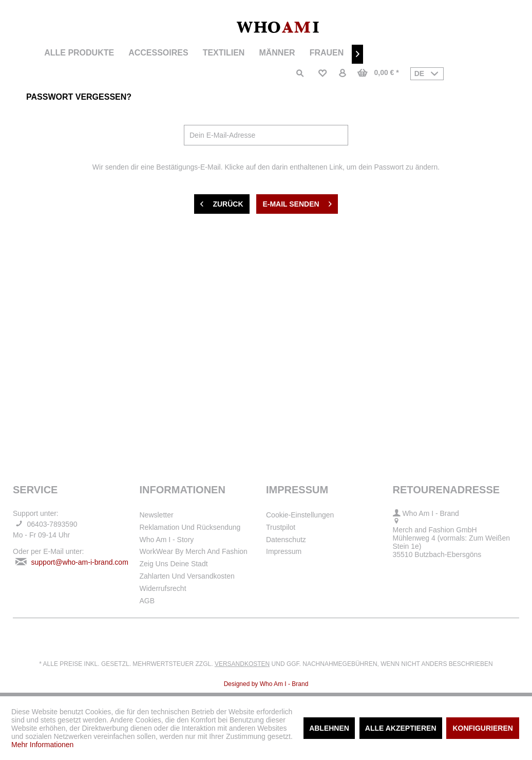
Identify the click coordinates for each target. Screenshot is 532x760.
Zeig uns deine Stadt (174, 564)
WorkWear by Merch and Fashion (194, 551)
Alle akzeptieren (401, 728)
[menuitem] (79, 53)
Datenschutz (286, 540)
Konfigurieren (482, 728)
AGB (147, 601)
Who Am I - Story (167, 540)
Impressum (284, 551)
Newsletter (157, 515)
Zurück (222, 202)
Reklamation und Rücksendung (190, 527)
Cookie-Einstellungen (300, 515)
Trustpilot (281, 527)
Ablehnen (329, 728)
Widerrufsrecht (163, 588)
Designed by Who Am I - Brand (266, 684)
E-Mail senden (297, 202)
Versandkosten (242, 664)
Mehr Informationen (42, 745)
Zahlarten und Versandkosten (187, 576)
